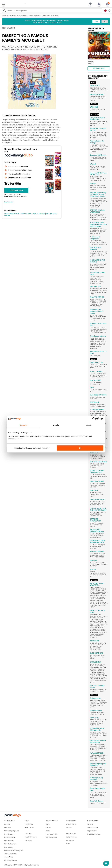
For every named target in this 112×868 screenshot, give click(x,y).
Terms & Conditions (10, 854)
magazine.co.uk (92, 831)
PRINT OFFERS (26, 214)
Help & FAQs (29, 824)
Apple (48, 824)
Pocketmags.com (92, 828)
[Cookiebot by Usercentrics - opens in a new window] (94, 419)
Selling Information (72, 837)
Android (48, 828)
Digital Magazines (51, 837)
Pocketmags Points (52, 834)
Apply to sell (70, 840)
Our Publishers (9, 841)
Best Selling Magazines (12, 831)
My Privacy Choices (11, 860)
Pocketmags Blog (10, 837)
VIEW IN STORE (99, 68)
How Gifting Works (31, 837)
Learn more (9, 202)
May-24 (25, 16)
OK (80, 448)
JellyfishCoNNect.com (94, 834)
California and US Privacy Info (14, 850)
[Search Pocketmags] (4, 11)
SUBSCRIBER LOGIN (12, 214)
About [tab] (89, 425)
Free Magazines (9, 834)
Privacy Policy (9, 847)
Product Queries (71, 824)
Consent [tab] (23, 425)
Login (68, 844)
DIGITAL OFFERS (39, 214)
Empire (19, 16)
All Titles (7, 824)
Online (48, 831)
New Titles (8, 828)
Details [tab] (56, 425)
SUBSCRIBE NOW (16, 190)
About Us (90, 824)
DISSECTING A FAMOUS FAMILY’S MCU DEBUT (44, 16)
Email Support (29, 828)
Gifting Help (29, 840)
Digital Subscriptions (9, 16)
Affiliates (69, 828)
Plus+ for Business (10, 844)
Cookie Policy (9, 857)
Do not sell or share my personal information (32, 448)
